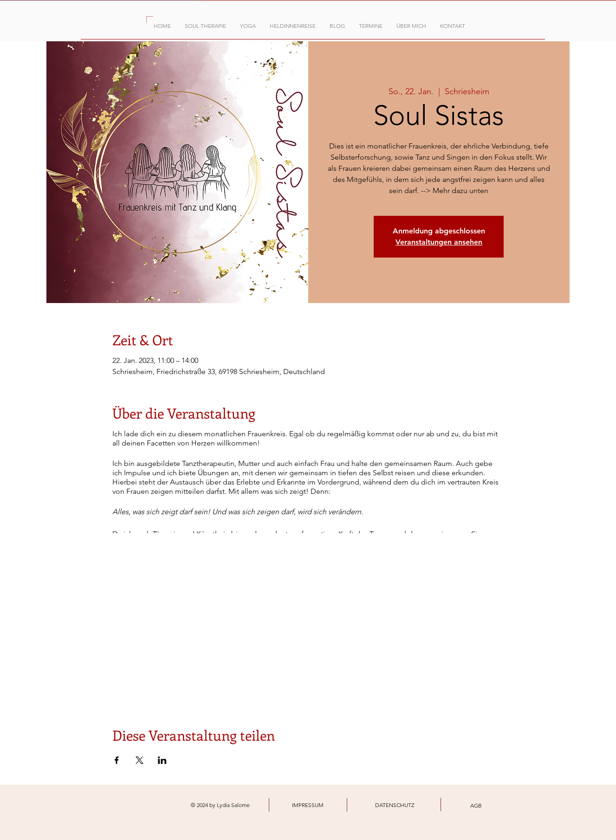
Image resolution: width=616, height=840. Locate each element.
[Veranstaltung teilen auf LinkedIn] (162, 760)
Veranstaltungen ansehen (439, 242)
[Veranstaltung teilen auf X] (139, 760)
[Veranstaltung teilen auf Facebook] (117, 760)
